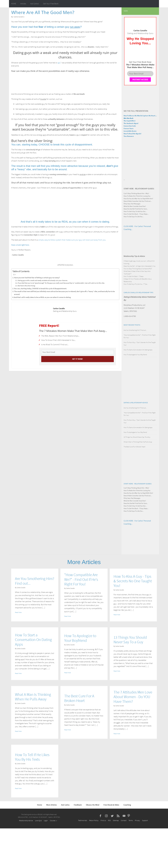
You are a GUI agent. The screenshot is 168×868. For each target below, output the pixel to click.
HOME (14, 4)
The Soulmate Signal (131, 123)
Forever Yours (129, 128)
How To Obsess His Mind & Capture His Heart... (140, 116)
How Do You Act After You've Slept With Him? (138, 199)
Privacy (137, 820)
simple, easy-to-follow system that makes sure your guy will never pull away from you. (72, 240)
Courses (53, 820)
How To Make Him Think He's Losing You (137, 196)
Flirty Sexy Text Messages (132, 204)
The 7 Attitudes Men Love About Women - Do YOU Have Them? (133, 697)
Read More (18, 612)
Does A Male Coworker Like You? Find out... (138, 201)
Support (145, 820)
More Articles (52, 805)
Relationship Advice (26, 820)
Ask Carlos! (35, 4)
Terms (131, 820)
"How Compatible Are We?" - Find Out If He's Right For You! (81, 579)
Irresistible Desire (130, 131)
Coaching (127, 805)
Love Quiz (38, 820)
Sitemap (116, 820)
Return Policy (94, 820)
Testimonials (83, 820)
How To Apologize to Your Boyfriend (135, 355)
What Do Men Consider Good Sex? (135, 206)
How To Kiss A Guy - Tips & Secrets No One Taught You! (133, 581)
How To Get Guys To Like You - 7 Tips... (136, 284)
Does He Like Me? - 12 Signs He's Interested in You (140, 266)
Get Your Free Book (51, 4)
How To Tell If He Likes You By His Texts (32, 757)
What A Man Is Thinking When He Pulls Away (138, 442)
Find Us (103, 820)
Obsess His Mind (93, 805)
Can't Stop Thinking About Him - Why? (136, 193)
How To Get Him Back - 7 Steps (134, 276)
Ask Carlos (65, 805)
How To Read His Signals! (132, 134)
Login (46, 820)
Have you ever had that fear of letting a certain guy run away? (37, 278)
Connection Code (130, 126)
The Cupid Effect (130, 121)
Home (40, 805)
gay (59, 63)
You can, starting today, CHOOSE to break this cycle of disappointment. (40, 288)
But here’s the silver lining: (27, 286)
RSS (109, 820)
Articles (23, 4)
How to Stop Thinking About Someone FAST (138, 269)
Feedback (78, 805)
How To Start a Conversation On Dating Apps (138, 350)
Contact (124, 820)
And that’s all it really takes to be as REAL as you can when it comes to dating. (43, 297)
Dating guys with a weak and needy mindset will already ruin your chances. (43, 280)
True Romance (129, 136)
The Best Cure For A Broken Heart (134, 447)
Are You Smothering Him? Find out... (135, 330)
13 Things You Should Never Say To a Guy (137, 437)
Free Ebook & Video (111, 805)
